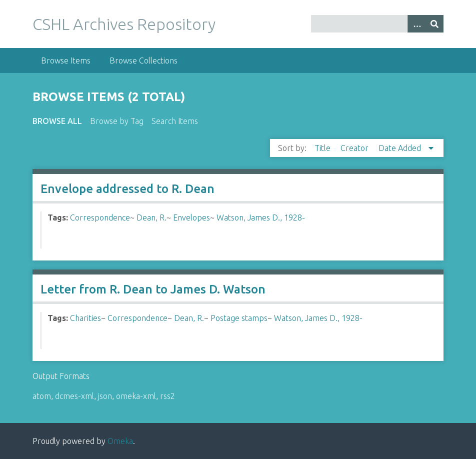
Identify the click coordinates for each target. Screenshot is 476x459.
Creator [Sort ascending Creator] (355, 148)
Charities (85, 318)
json (105, 396)
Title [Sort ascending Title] (323, 148)
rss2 (167, 396)
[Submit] (434, 24)
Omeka (120, 441)
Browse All (57, 121)
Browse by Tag (117, 121)
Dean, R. (151, 217)
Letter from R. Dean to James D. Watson (153, 289)
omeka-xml (136, 396)
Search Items (175, 121)
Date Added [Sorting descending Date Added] (401, 148)
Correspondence (100, 217)
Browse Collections (143, 60)
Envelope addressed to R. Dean (127, 189)
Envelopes (191, 217)
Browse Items (66, 60)
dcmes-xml (74, 396)
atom (42, 396)
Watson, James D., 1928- (261, 217)
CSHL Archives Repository (124, 24)
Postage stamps (239, 318)
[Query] (377, 24)
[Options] (416, 24)
